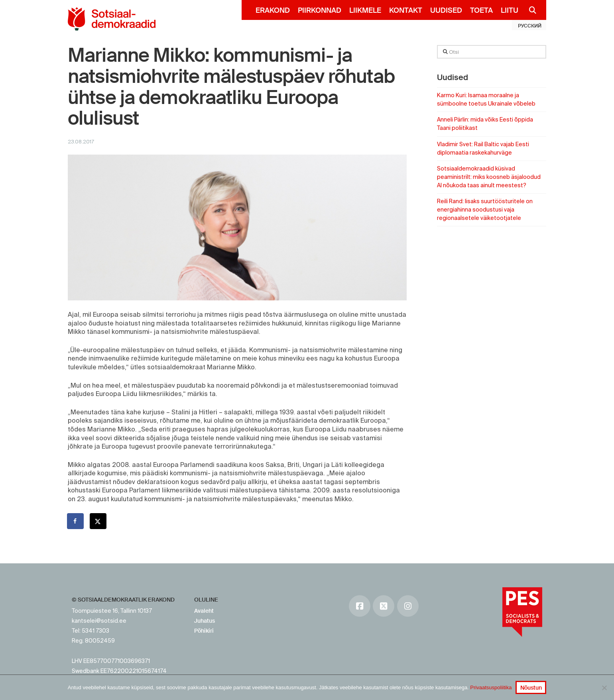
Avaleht (204, 611)
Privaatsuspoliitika (491, 687)
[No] (604, 688)
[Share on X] (98, 521)
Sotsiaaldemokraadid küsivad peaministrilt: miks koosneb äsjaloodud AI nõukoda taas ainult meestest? (489, 177)
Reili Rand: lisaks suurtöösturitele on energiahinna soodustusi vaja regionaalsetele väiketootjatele (485, 210)
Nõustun (531, 688)
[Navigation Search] (529, 10)
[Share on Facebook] (76, 521)
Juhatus (205, 621)
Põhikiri (204, 631)
